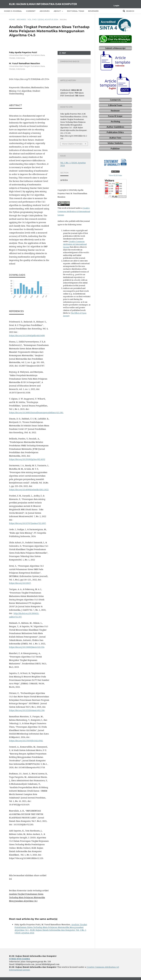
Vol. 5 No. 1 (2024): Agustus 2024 (43, 19)
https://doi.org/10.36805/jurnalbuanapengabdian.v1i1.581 (36, 412)
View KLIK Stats (115, 175)
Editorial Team (76, 11)
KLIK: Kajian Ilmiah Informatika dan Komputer (43, 4)
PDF (64, 53)
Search (130, 11)
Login (116, 6)
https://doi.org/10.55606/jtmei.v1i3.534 (27, 647)
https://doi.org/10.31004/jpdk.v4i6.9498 (27, 335)
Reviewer (93, 11)
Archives (45, 11)
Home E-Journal (13, 11)
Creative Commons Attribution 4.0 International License (74, 211)
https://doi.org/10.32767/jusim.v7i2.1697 (27, 523)
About (58, 11)
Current (31, 11)
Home (12, 19)
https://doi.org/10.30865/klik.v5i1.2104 (32, 79)
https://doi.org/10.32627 (20, 583)
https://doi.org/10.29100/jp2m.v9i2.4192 (27, 459)
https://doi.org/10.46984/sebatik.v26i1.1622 (29, 490)
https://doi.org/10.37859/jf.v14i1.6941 (26, 741)
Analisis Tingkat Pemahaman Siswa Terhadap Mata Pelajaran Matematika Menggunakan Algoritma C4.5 (51, 927)
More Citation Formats (72, 144)
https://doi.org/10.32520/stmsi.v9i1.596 (27, 710)
